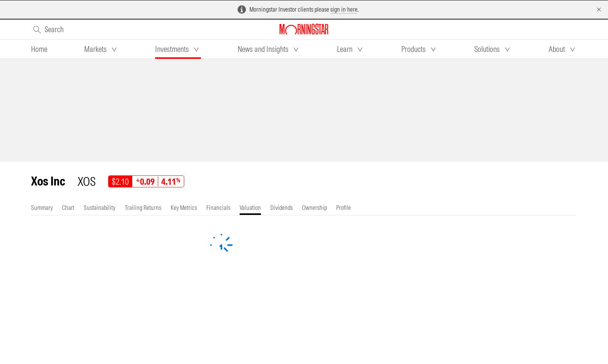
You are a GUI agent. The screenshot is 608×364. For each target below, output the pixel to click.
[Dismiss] (599, 9)
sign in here (344, 9)
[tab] (39, 49)
